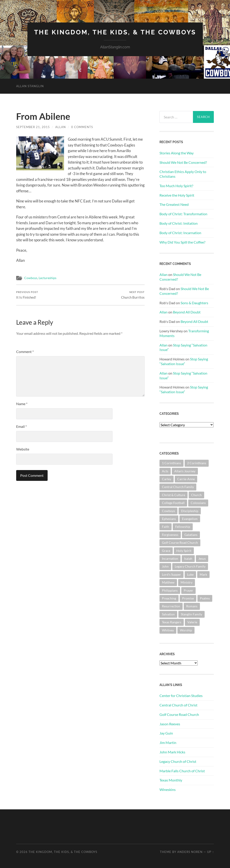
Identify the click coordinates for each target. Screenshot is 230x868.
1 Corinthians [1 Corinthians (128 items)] (171, 463)
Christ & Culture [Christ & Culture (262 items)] (174, 495)
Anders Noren (190, 852)
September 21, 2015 (33, 127)
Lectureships (48, 278)
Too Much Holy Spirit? (176, 186)
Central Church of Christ (178, 705)
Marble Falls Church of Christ (182, 771)
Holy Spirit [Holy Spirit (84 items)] (184, 551)
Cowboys (31, 278)
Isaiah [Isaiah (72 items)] (188, 558)
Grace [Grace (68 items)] (166, 551)
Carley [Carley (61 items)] (167, 479)
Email (21, 426)
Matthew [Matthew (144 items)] (168, 582)
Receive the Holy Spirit (177, 195)
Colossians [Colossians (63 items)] (198, 503)
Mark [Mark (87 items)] (203, 574)
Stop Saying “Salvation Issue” (184, 361)
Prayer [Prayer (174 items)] (188, 590)
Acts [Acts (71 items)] (165, 471)
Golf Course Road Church (179, 714)
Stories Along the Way (177, 153)
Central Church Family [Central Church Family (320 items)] (178, 487)
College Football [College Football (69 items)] (173, 503)
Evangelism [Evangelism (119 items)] (190, 519)
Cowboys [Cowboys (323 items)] (168, 511)
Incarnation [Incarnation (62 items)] (170, 558)
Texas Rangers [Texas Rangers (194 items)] (172, 622)
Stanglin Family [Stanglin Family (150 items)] (191, 614)
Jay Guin (166, 733)
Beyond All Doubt (187, 312)
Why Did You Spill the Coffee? (182, 242)
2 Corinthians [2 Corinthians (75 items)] (197, 463)
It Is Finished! (27, 295)
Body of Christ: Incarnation (180, 233)
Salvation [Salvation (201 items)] (168, 614)
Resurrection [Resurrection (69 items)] (171, 606)
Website (23, 449)
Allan (61, 127)
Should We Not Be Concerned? (183, 162)
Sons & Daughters (194, 303)
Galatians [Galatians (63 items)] (191, 535)
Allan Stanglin (30, 86)
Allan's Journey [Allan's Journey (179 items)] (185, 471)
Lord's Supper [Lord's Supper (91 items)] (171, 574)
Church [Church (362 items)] (196, 495)
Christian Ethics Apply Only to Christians (183, 174)
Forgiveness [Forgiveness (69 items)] (170, 535)
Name (22, 404)
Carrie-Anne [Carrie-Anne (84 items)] (186, 479)
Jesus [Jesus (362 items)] (202, 558)
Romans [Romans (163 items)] (192, 606)
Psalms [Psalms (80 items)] (205, 598)
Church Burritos (133, 295)
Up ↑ (210, 852)
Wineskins (168, 789)
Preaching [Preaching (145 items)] (169, 598)
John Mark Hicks (172, 752)
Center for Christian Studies (181, 696)
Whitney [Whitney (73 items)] (168, 630)
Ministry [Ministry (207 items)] (187, 582)
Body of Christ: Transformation (183, 214)
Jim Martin (168, 743)
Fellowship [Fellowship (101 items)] (183, 527)
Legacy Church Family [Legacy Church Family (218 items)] (190, 566)
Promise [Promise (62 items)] (188, 598)
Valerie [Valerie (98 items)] (192, 622)
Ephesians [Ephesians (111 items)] (169, 519)
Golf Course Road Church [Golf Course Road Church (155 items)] (180, 543)
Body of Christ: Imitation (179, 223)
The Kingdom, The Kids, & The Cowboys (115, 32)
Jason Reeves (170, 724)
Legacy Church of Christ (178, 761)
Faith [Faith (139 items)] (166, 527)
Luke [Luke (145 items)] (190, 574)
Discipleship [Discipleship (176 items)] (190, 511)
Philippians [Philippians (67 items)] (170, 590)
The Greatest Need (174, 204)
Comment (25, 352)
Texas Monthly (171, 780)
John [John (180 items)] (165, 566)
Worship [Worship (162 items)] (186, 630)
